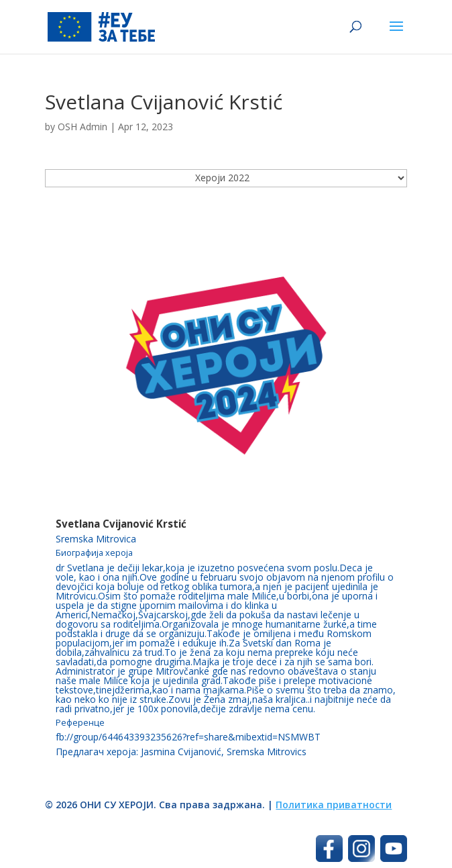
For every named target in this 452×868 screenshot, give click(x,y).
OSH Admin (82, 127)
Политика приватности (334, 805)
